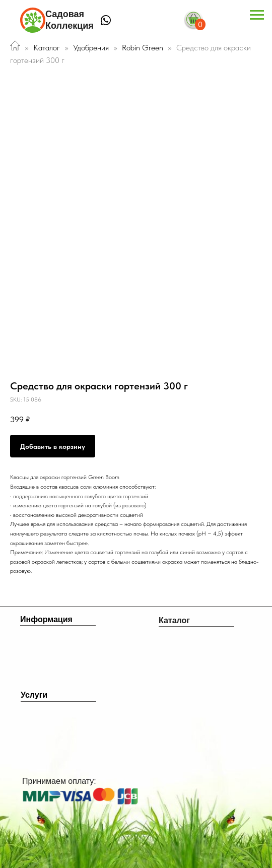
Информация (46, 619)
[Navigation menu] (257, 15)
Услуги (34, 695)
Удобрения (91, 48)
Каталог (47, 48)
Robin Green (144, 48)
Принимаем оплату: (59, 781)
